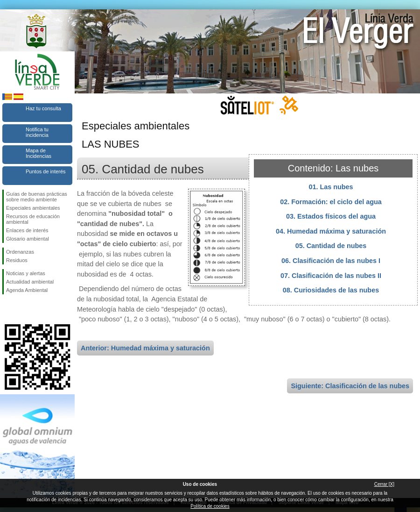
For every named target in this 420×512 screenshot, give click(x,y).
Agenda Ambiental (27, 290)
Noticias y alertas (26, 273)
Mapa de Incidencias (38, 153)
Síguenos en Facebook (8, 309)
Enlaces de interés (27, 230)
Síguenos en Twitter (23, 309)
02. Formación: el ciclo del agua (331, 202)
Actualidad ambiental (30, 282)
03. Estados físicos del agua (331, 216)
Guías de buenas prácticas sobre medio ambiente (37, 197)
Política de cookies (210, 506)
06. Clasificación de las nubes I (331, 261)
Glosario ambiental (28, 239)
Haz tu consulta (43, 108)
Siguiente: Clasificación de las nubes (350, 386)
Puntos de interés (46, 171)
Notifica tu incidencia (37, 132)
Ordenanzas (20, 252)
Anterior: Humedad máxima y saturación (145, 348)
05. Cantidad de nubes (331, 246)
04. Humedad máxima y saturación (331, 231)
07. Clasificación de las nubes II (331, 276)
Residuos (17, 260)
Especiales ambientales (33, 208)
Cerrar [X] (384, 484)
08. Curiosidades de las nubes (331, 290)
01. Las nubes (331, 187)
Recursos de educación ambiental (33, 219)
